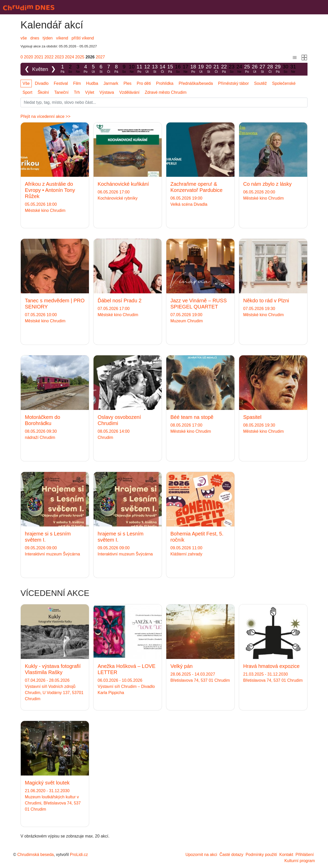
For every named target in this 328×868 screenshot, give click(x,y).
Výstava (107, 92)
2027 (100, 57)
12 (147, 69)
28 (270, 69)
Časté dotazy (231, 855)
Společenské (284, 83)
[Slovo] (164, 102)
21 (216, 69)
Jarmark (111, 83)
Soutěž (261, 83)
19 (201, 69)
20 (209, 69)
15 (170, 69)
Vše (26, 83)
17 (186, 69)
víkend (62, 38)
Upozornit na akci (201, 855)
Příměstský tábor (233, 83)
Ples (127, 83)
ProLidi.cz (79, 855)
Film (77, 83)
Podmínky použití (261, 855)
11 (139, 69)
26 (255, 69)
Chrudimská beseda (35, 855)
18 (193, 69)
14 (162, 69)
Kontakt (286, 855)
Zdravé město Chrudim (166, 92)
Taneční (61, 92)
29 (278, 69)
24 (239, 69)
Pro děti (144, 83)
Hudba (92, 83)
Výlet (90, 92)
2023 (59, 57)
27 (262, 69)
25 (247, 69)
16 (178, 69)
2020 (28, 57)
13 (155, 69)
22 (224, 69)
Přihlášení (305, 855)
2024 (70, 57)
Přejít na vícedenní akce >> (45, 116)
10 (132, 69)
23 (232, 69)
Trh (77, 92)
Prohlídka (165, 83)
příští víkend (83, 38)
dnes (35, 38)
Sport (27, 92)
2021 (39, 57)
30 (285, 69)
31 (293, 69)
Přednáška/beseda (196, 83)
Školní (43, 92)
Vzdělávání (129, 92)
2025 (80, 57)
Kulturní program (300, 861)
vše (24, 38)
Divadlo (42, 83)
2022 (49, 57)
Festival (61, 83)
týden (48, 38)
